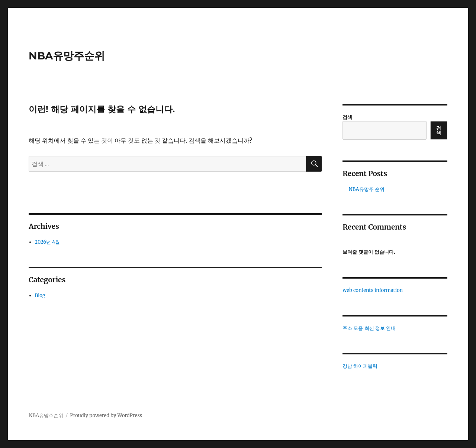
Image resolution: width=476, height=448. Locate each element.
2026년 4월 (48, 242)
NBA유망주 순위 (367, 189)
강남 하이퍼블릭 (360, 366)
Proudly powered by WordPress (106, 415)
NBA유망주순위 (67, 56)
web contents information (373, 290)
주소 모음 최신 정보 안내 (369, 328)
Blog (40, 296)
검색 (347, 117)
